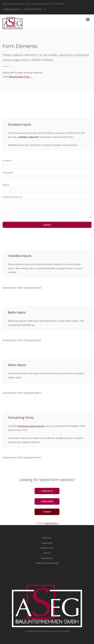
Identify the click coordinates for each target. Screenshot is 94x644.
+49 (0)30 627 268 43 (32, 9)
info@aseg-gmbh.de (12, 9)
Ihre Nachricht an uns (12, 197)
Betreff (6, 185)
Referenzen (47, 548)
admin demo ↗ (52, 523)
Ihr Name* (7, 160)
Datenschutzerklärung (47, 563)
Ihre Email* (8, 173)
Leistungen (47, 543)
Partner (47, 553)
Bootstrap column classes (31, 426)
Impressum (47, 558)
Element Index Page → (20, 77)
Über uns (47, 538)
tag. (33, 325)
